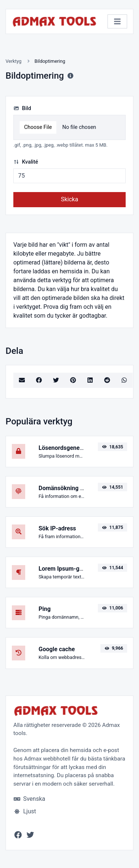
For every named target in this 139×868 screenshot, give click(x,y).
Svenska (29, 799)
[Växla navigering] (117, 22)
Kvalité (26, 162)
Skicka (69, 199)
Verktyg (14, 61)
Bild (22, 108)
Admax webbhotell (47, 759)
